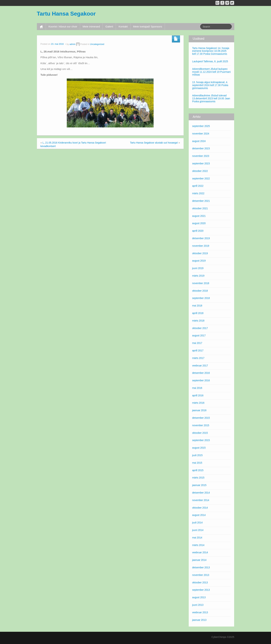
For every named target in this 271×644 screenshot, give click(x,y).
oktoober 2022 (200, 171)
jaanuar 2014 (199, 560)
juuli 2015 (197, 455)
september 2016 (201, 380)
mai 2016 (197, 388)
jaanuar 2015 (199, 485)
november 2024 (201, 134)
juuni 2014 (198, 530)
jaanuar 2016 (199, 410)
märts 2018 (198, 321)
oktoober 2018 (200, 291)
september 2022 (201, 178)
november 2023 (201, 156)
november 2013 (201, 575)
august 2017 (199, 335)
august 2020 (199, 223)
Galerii (109, 26)
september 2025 (201, 126)
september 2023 (201, 163)
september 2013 (201, 590)
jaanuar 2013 (199, 620)
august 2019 (199, 261)
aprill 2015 (198, 470)
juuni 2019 (198, 268)
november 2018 (201, 283)
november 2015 (201, 425)
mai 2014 (197, 538)
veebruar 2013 (200, 612)
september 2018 (201, 298)
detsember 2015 (201, 418)
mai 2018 (197, 306)
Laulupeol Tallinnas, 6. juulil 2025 (210, 61)
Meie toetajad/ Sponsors (148, 26)
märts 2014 (198, 545)
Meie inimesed (91, 26)
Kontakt (123, 26)
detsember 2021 (201, 201)
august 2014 (199, 515)
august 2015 (199, 448)
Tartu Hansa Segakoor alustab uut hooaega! (154, 143)
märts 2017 (198, 358)
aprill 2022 (198, 186)
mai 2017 (197, 343)
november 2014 (201, 500)
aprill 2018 (198, 313)
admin (73, 44)
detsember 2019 (201, 238)
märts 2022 (198, 193)
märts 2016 (198, 403)
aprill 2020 (198, 231)
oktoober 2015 (200, 433)
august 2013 (199, 597)
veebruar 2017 (200, 366)
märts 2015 (198, 478)
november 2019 (201, 246)
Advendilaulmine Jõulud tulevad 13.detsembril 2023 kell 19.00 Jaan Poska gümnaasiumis (211, 98)
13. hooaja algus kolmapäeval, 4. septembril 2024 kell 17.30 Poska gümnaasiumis (210, 85)
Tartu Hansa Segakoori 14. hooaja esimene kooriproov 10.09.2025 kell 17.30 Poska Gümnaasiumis (211, 51)
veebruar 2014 (200, 552)
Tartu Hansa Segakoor (66, 14)
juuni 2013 (198, 605)
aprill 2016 (198, 395)
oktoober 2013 (200, 582)
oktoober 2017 (200, 328)
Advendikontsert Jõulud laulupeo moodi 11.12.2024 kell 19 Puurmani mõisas (211, 72)
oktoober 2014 (200, 508)
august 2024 (199, 141)
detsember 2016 (201, 373)
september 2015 (201, 440)
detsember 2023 (201, 148)
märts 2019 (198, 276)
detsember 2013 (201, 567)
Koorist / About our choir (63, 26)
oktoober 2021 (200, 208)
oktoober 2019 (200, 253)
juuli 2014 (197, 523)
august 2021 (199, 216)
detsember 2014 (201, 493)
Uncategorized (97, 44)
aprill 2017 (198, 350)
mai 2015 (197, 463)
